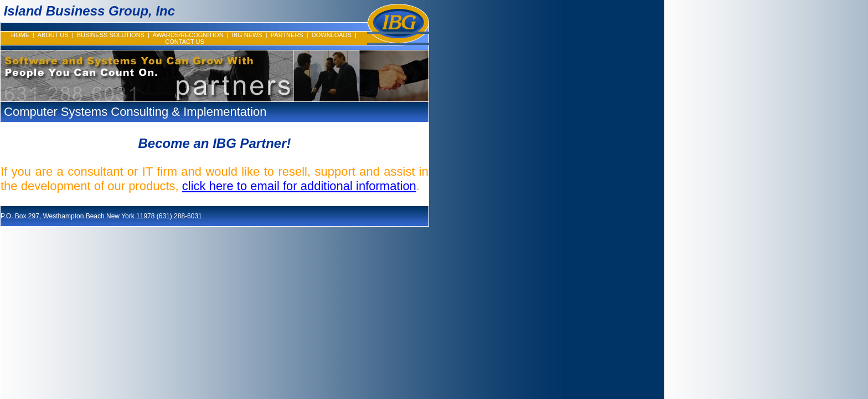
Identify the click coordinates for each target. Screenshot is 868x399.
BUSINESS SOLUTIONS (111, 35)
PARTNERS (287, 35)
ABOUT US (53, 35)
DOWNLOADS (332, 35)
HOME (20, 35)
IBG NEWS (247, 35)
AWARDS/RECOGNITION (188, 35)
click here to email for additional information (299, 186)
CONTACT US (185, 42)
